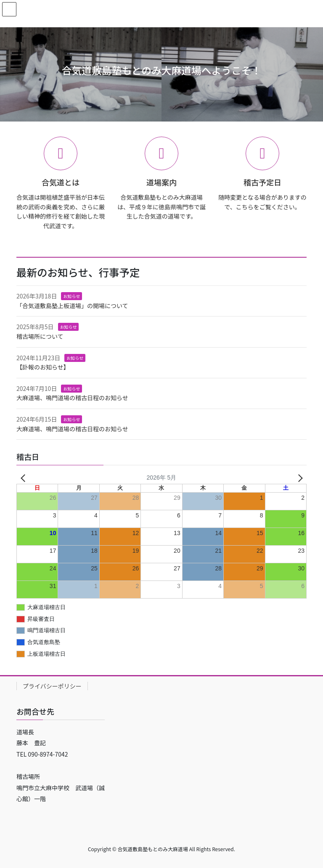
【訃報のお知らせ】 (43, 367)
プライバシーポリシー (52, 686)
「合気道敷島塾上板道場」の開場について (72, 306)
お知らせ (71, 296)
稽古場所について (40, 336)
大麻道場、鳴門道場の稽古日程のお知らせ (72, 398)
